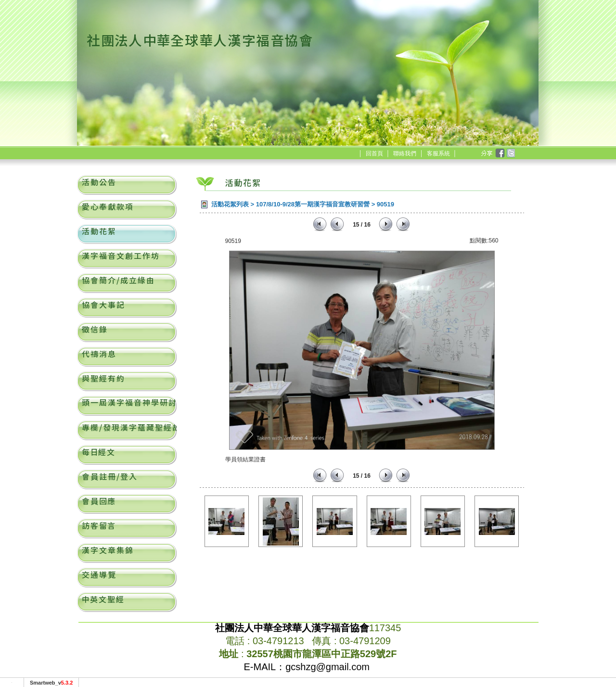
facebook (500, 153)
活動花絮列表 (230, 204)
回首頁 (374, 153)
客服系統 (438, 153)
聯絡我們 (405, 153)
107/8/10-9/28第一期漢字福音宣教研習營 (313, 204)
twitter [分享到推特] (510, 153)
